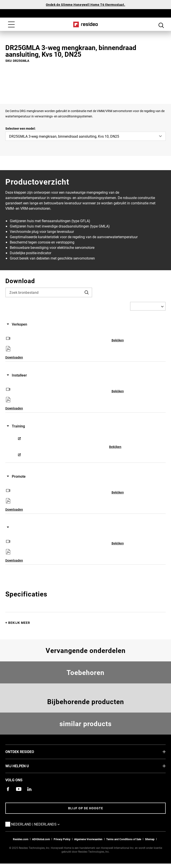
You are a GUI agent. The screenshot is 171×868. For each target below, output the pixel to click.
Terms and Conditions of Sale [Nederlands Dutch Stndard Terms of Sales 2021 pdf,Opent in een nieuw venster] (124, 839)
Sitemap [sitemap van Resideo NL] (150, 839)
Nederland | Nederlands (42, 824)
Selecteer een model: (20, 128)
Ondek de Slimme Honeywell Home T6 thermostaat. (86, 5)
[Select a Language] (148, 306)
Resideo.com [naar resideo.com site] (21, 839)
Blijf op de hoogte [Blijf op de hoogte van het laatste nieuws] (86, 808)
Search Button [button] (161, 25)
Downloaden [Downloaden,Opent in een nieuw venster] (14, 357)
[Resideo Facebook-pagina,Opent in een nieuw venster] (8, 789)
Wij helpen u (24, 766)
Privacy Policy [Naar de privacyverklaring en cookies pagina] (62, 839)
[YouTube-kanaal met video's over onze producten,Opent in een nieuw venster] (19, 789)
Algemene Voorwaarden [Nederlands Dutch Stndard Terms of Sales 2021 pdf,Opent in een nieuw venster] (88, 839)
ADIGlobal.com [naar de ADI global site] (41, 839)
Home (86, 24)
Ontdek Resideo (26, 751)
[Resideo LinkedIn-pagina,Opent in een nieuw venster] (29, 789)
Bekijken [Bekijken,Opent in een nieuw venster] (118, 340)
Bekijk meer (19, 623)
